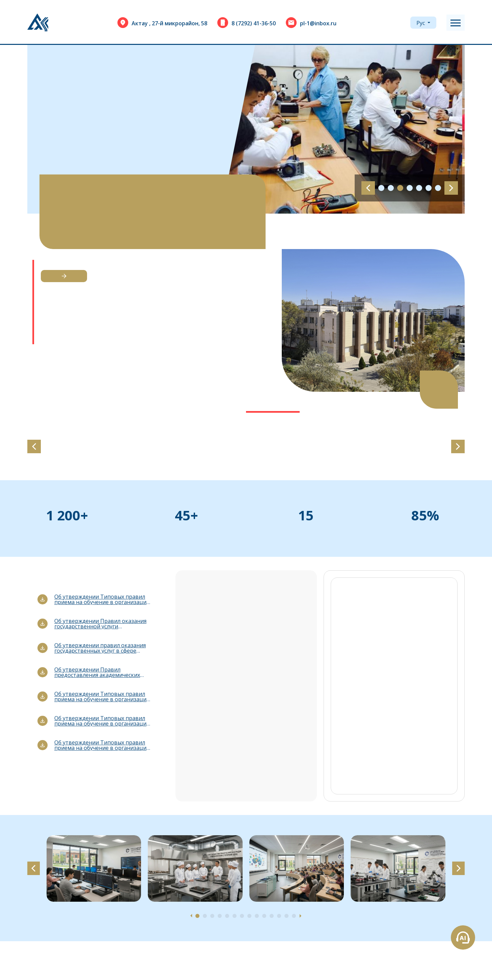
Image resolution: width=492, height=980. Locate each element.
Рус (421, 23)
